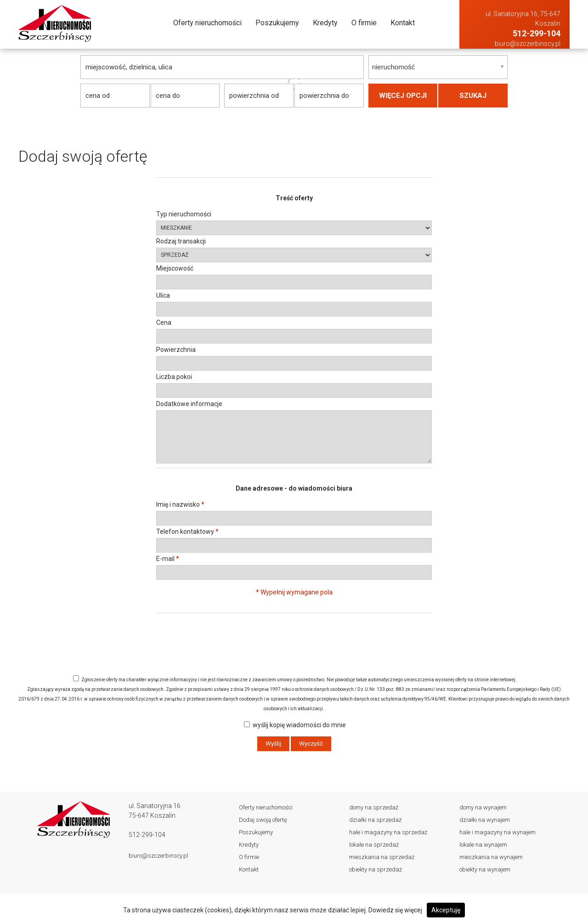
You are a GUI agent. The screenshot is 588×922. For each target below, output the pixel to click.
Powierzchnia (176, 350)
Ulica (163, 295)
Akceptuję (446, 910)
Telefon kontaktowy (187, 532)
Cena (164, 322)
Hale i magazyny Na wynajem (498, 832)
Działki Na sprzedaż (375, 820)
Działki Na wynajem (485, 820)
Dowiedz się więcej (395, 910)
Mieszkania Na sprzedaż (382, 857)
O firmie (364, 23)
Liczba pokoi (174, 377)
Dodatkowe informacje (189, 404)
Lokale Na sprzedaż (374, 845)
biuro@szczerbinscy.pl (528, 44)
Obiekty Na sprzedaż (376, 869)
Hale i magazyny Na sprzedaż (388, 832)
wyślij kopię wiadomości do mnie (295, 725)
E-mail (168, 559)
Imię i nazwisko (180, 504)
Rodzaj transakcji (181, 241)
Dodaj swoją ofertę (263, 820)
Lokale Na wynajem (483, 845)
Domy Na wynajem (483, 807)
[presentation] (294, 626)
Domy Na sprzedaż (374, 807)
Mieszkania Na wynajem (491, 857)
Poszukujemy (277, 23)
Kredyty (325, 23)
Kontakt (403, 23)
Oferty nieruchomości (207, 23)
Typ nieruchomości (184, 214)
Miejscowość (175, 268)
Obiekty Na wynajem (485, 869)
